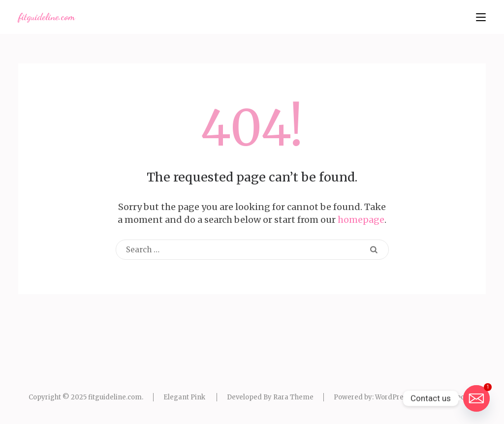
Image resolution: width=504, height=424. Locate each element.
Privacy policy (453, 397)
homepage (361, 220)
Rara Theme (293, 397)
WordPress (393, 397)
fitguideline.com (47, 17)
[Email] (476, 398)
